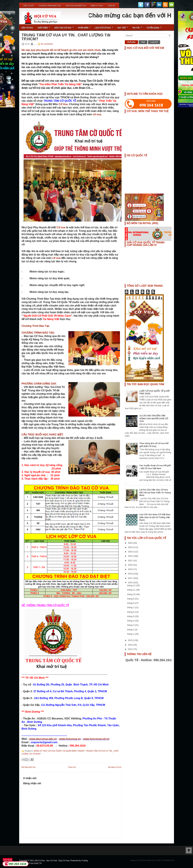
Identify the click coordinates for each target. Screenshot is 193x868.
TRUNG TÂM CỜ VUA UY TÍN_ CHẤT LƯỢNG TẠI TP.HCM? (66, 37)
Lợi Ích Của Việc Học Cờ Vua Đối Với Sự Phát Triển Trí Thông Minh (155, 492)
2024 (131, 547)
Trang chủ (72, 767)
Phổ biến (131, 42)
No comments (47, 44)
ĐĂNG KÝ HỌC (97, 6)
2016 (131, 583)
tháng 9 (131, 599)
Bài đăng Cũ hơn (115, 767)
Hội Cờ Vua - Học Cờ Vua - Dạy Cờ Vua (52, 861)
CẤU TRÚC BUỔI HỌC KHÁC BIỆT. (43, 435)
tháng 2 (131, 630)
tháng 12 (132, 585)
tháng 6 (131, 612)
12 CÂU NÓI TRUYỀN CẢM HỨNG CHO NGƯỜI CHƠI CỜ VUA (154, 418)
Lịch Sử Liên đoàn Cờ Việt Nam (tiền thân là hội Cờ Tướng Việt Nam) (155, 517)
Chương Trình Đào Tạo (50, 6)
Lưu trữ (154, 42)
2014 (131, 645)
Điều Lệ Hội (29, 6)
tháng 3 (131, 625)
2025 (131, 543)
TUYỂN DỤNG (155, 27)
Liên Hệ (111, 6)
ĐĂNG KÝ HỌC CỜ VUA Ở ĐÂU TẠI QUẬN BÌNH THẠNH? (59, 751)
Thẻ (143, 42)
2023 (131, 552)
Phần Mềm (85, 27)
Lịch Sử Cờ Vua (105, 27)
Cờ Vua (63, 104)
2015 (131, 640)
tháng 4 (131, 621)
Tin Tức (138, 27)
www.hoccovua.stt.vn (96, 739)
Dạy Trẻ (124, 27)
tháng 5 (131, 616)
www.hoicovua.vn (70, 739)
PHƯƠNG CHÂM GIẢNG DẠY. (39, 384)
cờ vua (97, 114)
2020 (131, 565)
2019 (131, 569)
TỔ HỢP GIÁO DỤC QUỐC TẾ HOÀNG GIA (156, 860)
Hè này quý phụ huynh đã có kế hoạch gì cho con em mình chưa (61, 50)
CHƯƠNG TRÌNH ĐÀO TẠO (38, 333)
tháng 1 (131, 634)
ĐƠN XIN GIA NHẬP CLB (76, 6)
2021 (131, 561)
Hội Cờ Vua (27, 28)
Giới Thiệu (45, 27)
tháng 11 (132, 590)
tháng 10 (132, 594)
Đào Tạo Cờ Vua (65, 27)
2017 (131, 578)
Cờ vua (61, 227)
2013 (131, 649)
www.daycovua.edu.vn (43, 739)
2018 (131, 574)
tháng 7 (131, 607)
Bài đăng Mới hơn (29, 767)
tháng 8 (131, 603)
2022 (131, 556)
